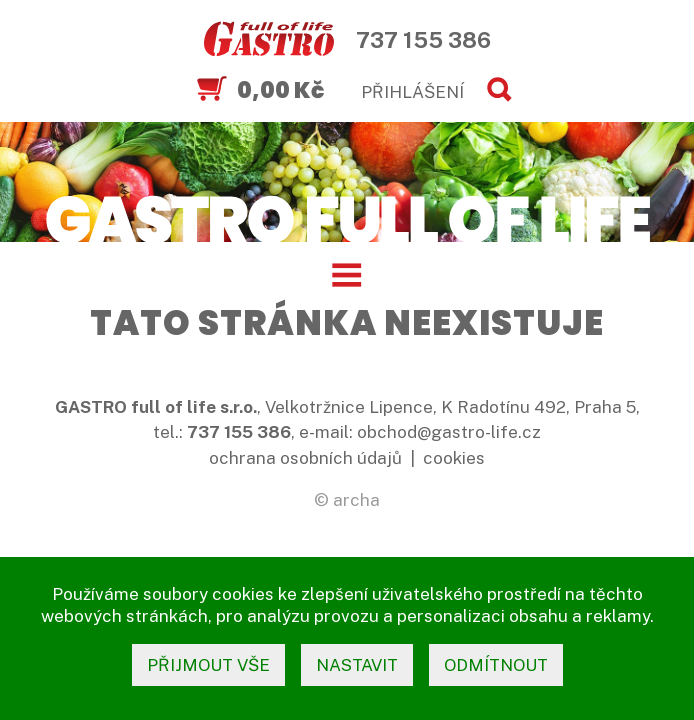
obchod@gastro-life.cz (449, 432)
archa (356, 500)
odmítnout (496, 665)
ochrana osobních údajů (305, 458)
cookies (454, 458)
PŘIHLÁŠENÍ (412, 92)
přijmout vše (208, 665)
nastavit (357, 665)
